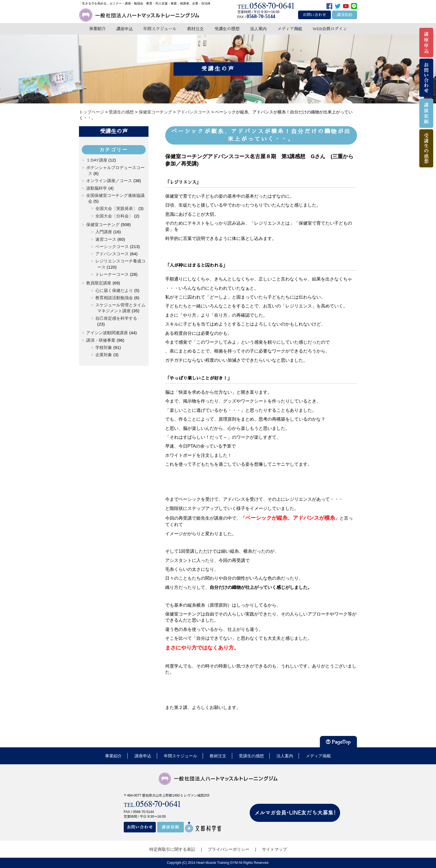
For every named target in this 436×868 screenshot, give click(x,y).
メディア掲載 (290, 29)
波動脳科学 (97, 188)
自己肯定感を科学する (116, 318)
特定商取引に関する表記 (172, 849)
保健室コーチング (103, 225)
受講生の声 (114, 131)
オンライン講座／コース (109, 181)
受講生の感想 (227, 29)
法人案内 (258, 29)
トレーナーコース (112, 274)
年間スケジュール (160, 29)
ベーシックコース (112, 246)
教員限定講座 (99, 283)
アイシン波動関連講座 (107, 333)
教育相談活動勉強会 (114, 298)
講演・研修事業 (101, 340)
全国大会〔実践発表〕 (116, 208)
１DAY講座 (97, 160)
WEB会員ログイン (330, 29)
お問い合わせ (314, 15)
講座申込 (125, 29)
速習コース (106, 239)
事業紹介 (97, 29)
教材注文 (195, 29)
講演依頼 (345, 15)
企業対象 (104, 355)
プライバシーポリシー (229, 849)
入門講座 (104, 232)
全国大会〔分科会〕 (114, 216)
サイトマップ (274, 849)
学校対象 (104, 347)
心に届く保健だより (114, 290)
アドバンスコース (112, 254)
